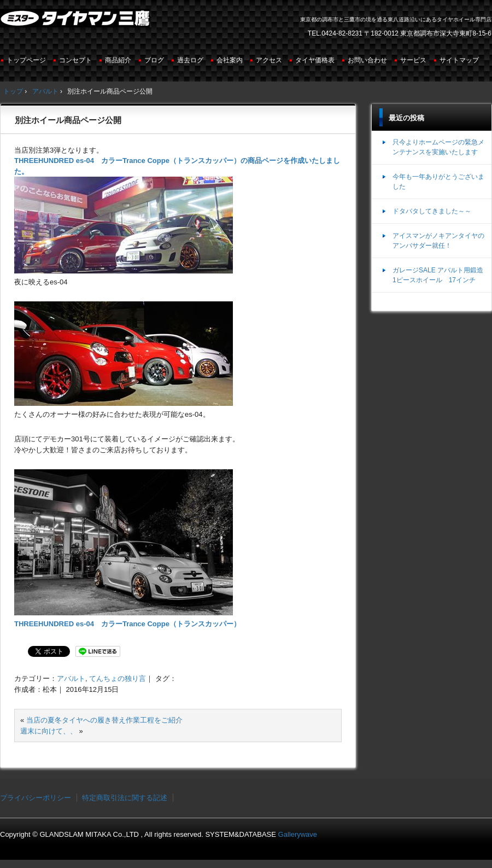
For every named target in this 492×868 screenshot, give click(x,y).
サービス (413, 60)
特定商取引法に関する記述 (125, 798)
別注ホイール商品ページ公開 (68, 120)
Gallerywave (298, 834)
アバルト (71, 678)
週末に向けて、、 (49, 731)
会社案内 (230, 60)
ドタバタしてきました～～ (432, 211)
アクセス (269, 60)
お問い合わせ (367, 60)
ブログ (154, 60)
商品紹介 (118, 60)
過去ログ (190, 60)
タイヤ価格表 (315, 60)
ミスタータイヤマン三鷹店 (76, 22)
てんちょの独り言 (118, 678)
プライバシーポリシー (36, 798)
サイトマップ (459, 60)
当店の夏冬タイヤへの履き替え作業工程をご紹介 (104, 720)
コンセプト (75, 60)
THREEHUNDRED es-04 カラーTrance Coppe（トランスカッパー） (127, 624)
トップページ (26, 60)
